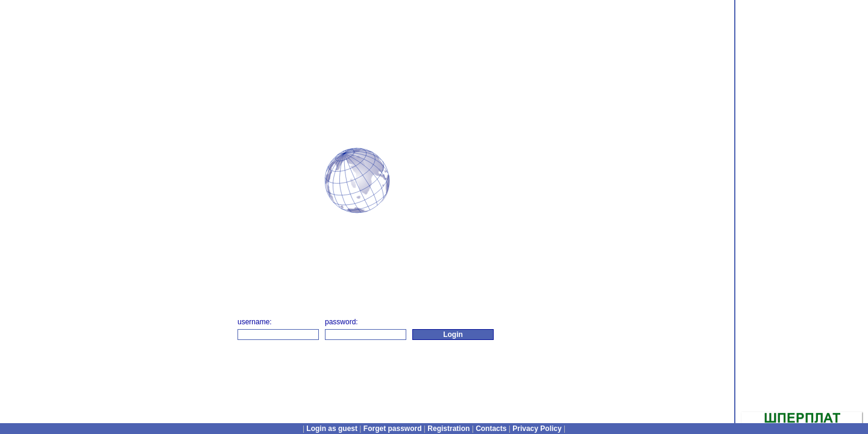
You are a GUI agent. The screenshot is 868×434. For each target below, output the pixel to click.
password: (341, 322)
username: (255, 322)
